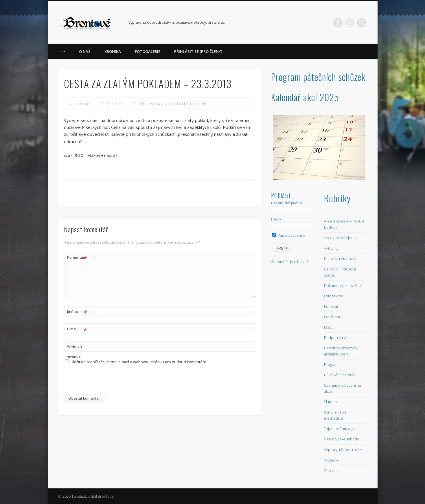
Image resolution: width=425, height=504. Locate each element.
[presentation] (104, 382)
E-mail (77, 329)
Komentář (77, 257)
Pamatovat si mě (289, 235)
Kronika (113, 51)
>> (63, 51)
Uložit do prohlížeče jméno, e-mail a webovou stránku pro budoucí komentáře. (139, 362)
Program (331, 364)
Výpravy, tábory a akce (343, 450)
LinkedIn (350, 23)
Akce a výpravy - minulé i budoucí (165, 104)
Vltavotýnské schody (341, 439)
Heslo (276, 219)
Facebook (338, 23)
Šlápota (330, 402)
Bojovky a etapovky (340, 259)
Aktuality (199, 104)
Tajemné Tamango (340, 429)
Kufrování (332, 306)
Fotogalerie (148, 51)
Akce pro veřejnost (340, 238)
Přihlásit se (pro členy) (198, 51)
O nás (85, 51)
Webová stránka (74, 352)
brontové (82, 104)
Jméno (77, 312)
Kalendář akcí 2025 (305, 97)
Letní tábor (333, 317)
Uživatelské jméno (287, 203)
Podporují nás (336, 338)
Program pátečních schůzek (318, 77)
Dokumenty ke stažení (343, 286)
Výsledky (331, 460)
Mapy (329, 327)
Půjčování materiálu (341, 375)
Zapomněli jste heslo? (290, 262)
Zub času (332, 470)
